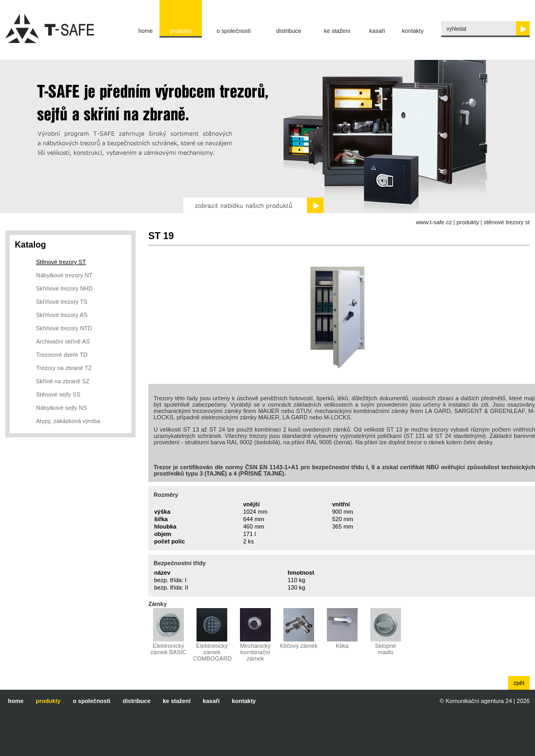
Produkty (181, 31)
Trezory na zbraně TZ (64, 368)
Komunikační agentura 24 (479, 701)
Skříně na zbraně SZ (63, 381)
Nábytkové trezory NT (64, 275)
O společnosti (234, 31)
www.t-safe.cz (434, 222)
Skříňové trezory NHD (64, 288)
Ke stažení (337, 31)
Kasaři (377, 31)
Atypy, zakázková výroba (68, 421)
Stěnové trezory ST (507, 222)
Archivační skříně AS (63, 341)
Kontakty (413, 31)
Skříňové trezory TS (62, 302)
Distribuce (289, 31)
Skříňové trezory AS (62, 315)
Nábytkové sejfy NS (61, 408)
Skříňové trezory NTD (64, 328)
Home (146, 31)
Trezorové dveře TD (62, 355)
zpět (519, 683)
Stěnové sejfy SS (58, 394)
